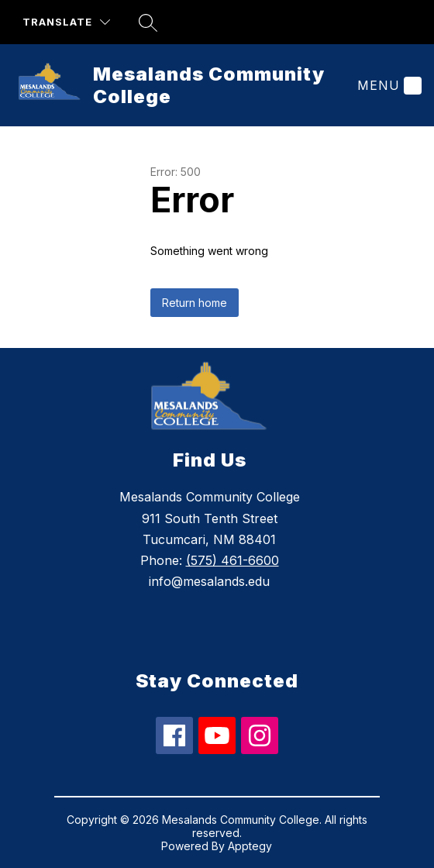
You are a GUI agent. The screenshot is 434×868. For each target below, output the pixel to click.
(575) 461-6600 (232, 560)
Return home (195, 303)
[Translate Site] (66, 22)
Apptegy (250, 846)
